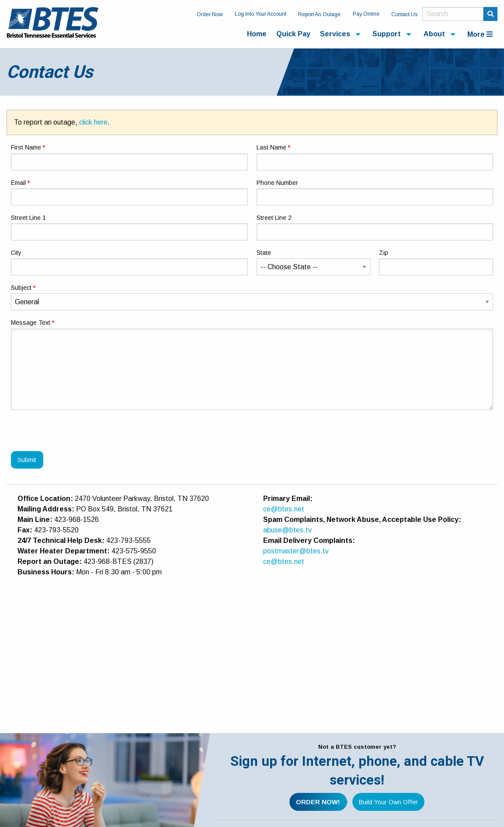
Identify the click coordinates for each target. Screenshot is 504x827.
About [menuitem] (434, 34)
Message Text (31, 323)
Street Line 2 (274, 218)
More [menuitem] (480, 34)
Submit (27, 460)
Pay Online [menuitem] (366, 14)
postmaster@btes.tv (296, 551)
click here (93, 122)
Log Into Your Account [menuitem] (261, 14)
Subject (21, 288)
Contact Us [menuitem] (404, 14)
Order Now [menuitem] (210, 14)
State (264, 253)
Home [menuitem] (257, 34)
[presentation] (77, 434)
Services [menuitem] (335, 34)
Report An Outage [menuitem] (319, 14)
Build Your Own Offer (388, 802)
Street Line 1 (28, 218)
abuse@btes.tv (287, 530)
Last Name (271, 147)
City (16, 253)
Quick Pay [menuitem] (293, 34)
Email (18, 183)
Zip (384, 253)
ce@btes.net (284, 509)
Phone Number (277, 183)
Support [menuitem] (387, 34)
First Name (26, 147)
